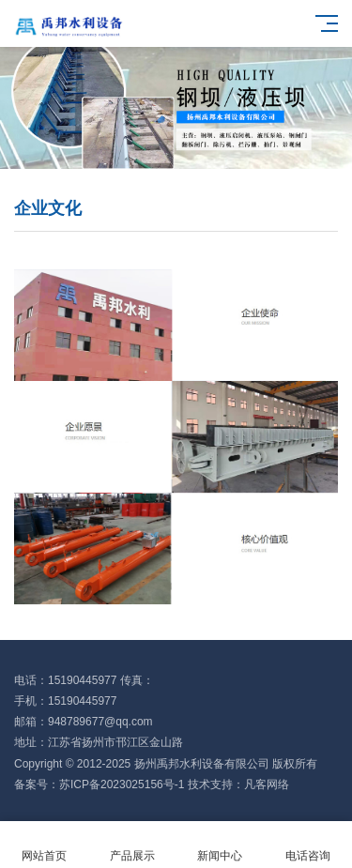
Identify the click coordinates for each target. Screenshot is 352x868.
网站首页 (44, 845)
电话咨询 (308, 845)
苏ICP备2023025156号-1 (122, 784)
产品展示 (132, 845)
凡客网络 (267, 784)
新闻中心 (221, 845)
